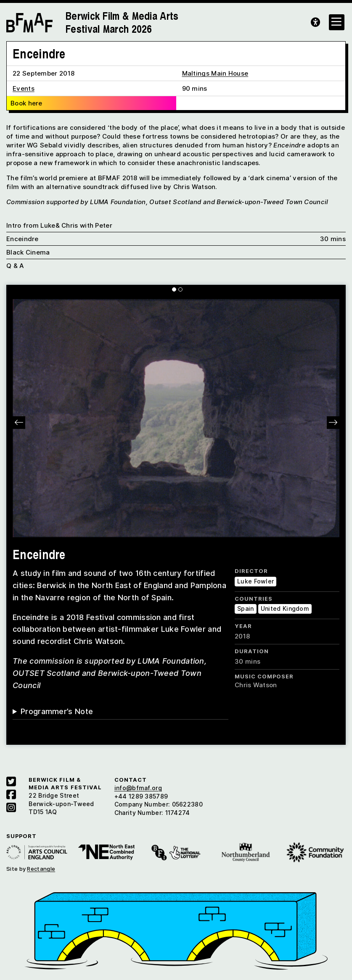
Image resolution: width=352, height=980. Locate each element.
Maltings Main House (215, 73)
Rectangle (41, 869)
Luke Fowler (255, 581)
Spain (246, 608)
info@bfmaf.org (138, 788)
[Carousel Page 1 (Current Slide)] (174, 289)
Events (24, 88)
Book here (26, 103)
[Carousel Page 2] (180, 289)
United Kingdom (285, 608)
